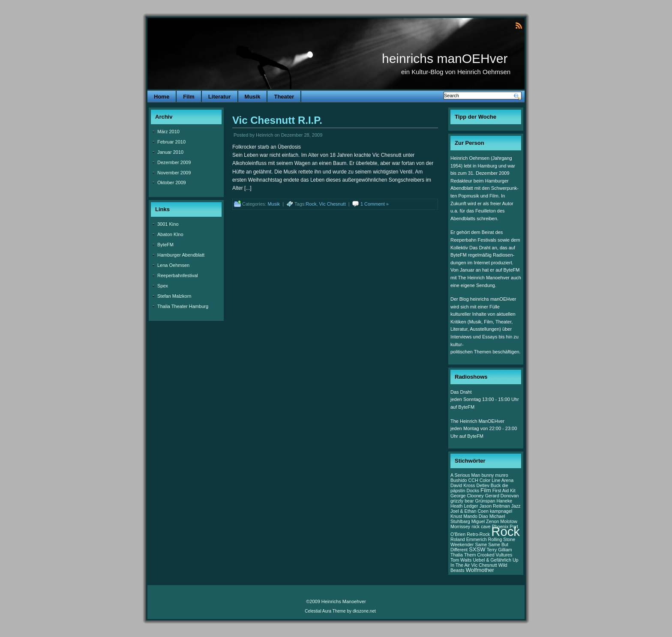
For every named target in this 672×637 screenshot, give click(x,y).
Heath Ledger (464, 506)
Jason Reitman (495, 506)
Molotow (509, 521)
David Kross (463, 485)
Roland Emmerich (469, 539)
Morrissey (460, 526)
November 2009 (174, 173)
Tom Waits (461, 560)
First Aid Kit (504, 490)
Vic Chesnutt (333, 204)
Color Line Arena (496, 480)
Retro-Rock (478, 534)
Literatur (220, 97)
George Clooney (467, 496)
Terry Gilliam (499, 550)
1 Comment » (375, 204)
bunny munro (495, 475)
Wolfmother (480, 570)
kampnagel (501, 511)
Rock (311, 204)
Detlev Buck (489, 485)
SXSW (477, 549)
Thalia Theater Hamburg (183, 306)
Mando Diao (475, 516)
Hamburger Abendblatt (181, 255)
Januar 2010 (170, 152)
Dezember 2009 (174, 162)
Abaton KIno (170, 234)
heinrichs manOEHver (445, 58)
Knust (456, 516)
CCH (473, 480)
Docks (473, 490)
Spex (163, 286)
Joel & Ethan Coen (469, 511)
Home (162, 97)
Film (189, 97)
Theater (284, 97)
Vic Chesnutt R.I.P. (277, 120)
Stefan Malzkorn (174, 296)
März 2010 (168, 132)
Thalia (457, 555)
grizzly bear (462, 501)
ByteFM (165, 245)
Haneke (504, 501)
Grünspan (485, 501)
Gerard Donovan (502, 496)
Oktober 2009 (172, 182)
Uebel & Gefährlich (492, 560)
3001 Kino (168, 224)
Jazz (516, 506)
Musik (253, 97)
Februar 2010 (171, 142)
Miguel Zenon (485, 521)
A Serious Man (465, 475)
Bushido (459, 480)
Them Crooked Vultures (488, 555)
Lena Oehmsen (173, 265)
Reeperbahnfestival (178, 275)
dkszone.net (364, 611)
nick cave (481, 526)
